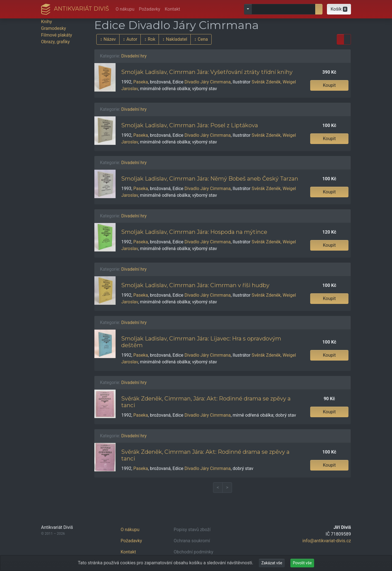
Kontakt (172, 9)
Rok (151, 39)
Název (110, 39)
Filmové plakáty (57, 35)
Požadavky (150, 9)
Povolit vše (302, 563)
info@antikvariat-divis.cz (327, 541)
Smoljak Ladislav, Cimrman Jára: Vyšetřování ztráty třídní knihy (207, 72)
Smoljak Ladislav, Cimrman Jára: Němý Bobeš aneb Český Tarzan (210, 179)
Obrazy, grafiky (55, 42)
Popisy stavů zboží (192, 530)
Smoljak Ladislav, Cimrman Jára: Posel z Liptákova (190, 125)
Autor (132, 39)
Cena (203, 39)
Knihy (46, 22)
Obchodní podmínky (193, 552)
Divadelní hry (134, 56)
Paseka (141, 82)
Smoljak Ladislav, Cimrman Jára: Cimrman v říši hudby (195, 285)
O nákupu (125, 9)
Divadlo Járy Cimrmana (208, 82)
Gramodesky (53, 28)
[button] (339, 9)
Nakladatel (176, 39)
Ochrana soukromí (192, 541)
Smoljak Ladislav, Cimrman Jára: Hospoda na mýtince (194, 232)
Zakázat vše (272, 563)
